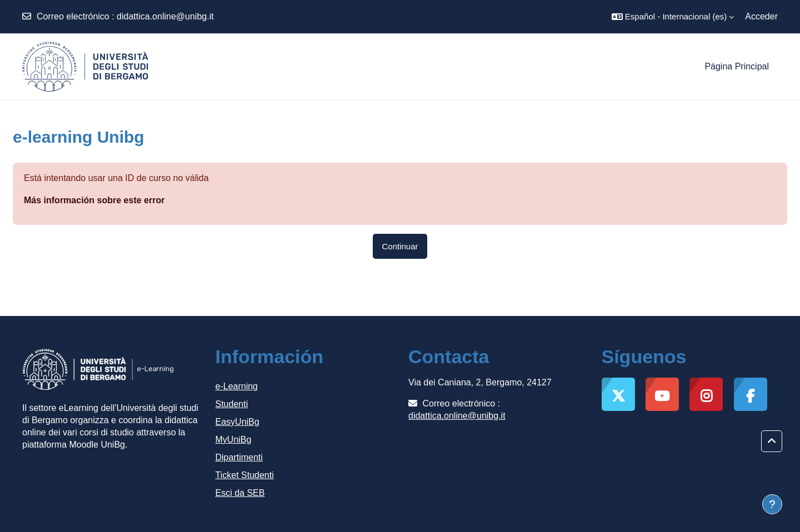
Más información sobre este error (94, 200)
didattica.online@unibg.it (165, 16)
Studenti (232, 404)
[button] (673, 17)
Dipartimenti (239, 457)
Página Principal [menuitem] (737, 66)
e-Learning (237, 386)
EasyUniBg (237, 422)
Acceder (761, 16)
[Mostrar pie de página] (772, 504)
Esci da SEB (240, 493)
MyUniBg (234, 440)
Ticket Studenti (245, 475)
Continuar (400, 246)
